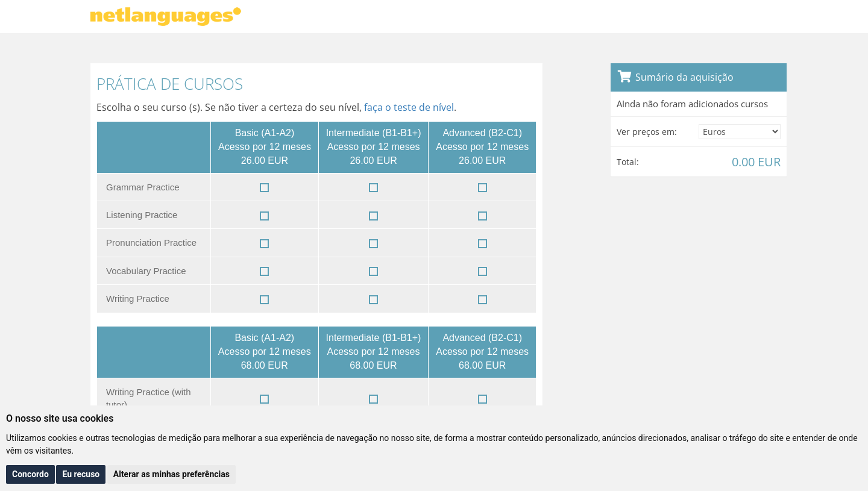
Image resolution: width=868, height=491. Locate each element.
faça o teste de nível (409, 107)
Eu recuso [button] (81, 474)
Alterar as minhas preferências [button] (171, 474)
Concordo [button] (30, 474)
